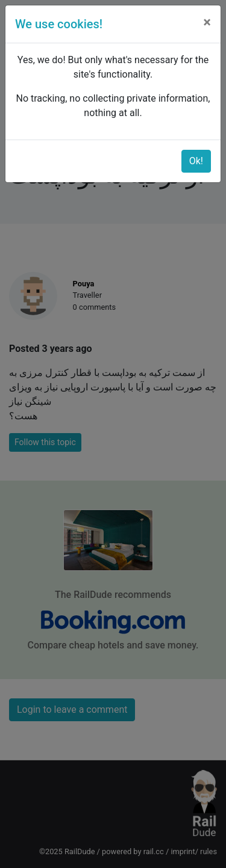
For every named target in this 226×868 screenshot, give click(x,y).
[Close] (207, 22)
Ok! (196, 161)
